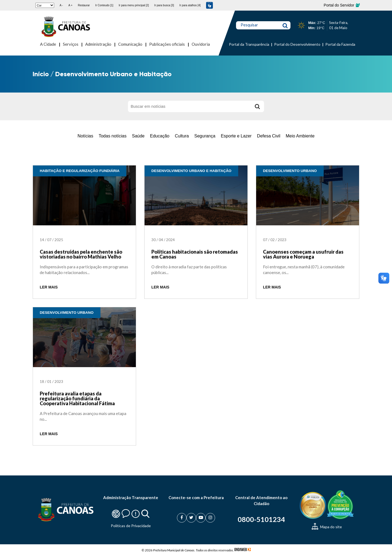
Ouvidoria (201, 44)
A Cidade (48, 44)
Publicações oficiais (167, 44)
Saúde (138, 136)
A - (61, 5)
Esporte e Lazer (236, 136)
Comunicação (130, 44)
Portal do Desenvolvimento (297, 44)
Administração (98, 44)
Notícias (85, 136)
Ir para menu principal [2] (134, 5)
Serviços (71, 44)
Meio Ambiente (300, 136)
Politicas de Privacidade (131, 526)
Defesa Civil (269, 136)
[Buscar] (257, 106)
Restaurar (84, 5)
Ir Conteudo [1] (104, 5)
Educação (160, 136)
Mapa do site (327, 527)
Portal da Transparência (249, 44)
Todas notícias (112, 136)
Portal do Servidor (342, 5)
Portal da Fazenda (340, 44)
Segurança (205, 136)
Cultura (182, 136)
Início (41, 74)
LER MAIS (49, 287)
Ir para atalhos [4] (190, 5)
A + (70, 5)
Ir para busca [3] (164, 5)
